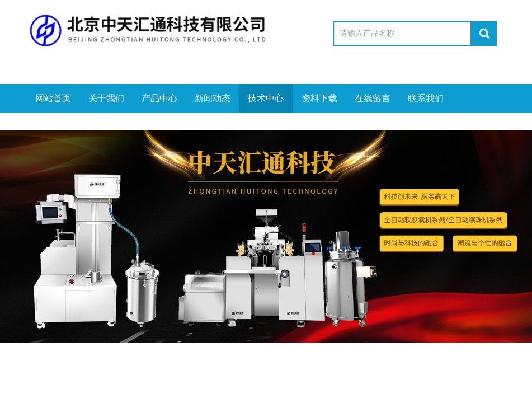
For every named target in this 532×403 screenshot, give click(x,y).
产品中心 (159, 98)
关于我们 (106, 98)
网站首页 (53, 98)
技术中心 (266, 98)
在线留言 (373, 98)
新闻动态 (213, 98)
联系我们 (426, 98)
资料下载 (319, 98)
